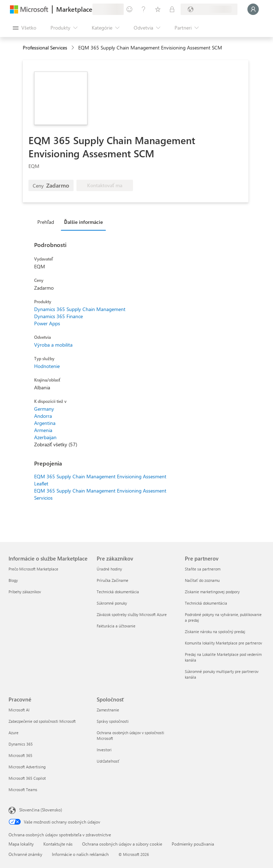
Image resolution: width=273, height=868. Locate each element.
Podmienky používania (193, 844)
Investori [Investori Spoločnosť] (104, 750)
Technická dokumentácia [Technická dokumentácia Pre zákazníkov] (118, 592)
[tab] (47, 222)
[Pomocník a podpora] (144, 9)
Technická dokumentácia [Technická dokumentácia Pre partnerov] (206, 603)
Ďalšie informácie (83, 222)
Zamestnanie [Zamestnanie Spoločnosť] (108, 710)
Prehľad (46, 222)
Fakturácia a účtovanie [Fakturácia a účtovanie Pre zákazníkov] (116, 626)
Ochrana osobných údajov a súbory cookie (122, 844)
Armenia (43, 430)
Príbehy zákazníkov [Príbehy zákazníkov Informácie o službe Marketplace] (25, 592)
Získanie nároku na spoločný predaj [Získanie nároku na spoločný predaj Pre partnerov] (215, 632)
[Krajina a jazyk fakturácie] (209, 9)
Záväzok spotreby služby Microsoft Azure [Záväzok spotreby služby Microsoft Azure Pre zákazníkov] (132, 614)
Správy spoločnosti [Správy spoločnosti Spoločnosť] (113, 721)
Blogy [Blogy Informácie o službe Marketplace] (13, 580)
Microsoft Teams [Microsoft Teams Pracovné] (23, 790)
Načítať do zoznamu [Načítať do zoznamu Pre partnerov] (202, 580)
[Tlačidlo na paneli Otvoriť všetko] (25, 28)
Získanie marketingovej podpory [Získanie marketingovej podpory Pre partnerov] (212, 592)
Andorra (43, 416)
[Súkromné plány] (172, 9)
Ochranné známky (25, 854)
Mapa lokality (21, 844)
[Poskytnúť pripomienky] (129, 9)
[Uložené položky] (158, 9)
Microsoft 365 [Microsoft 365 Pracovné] (20, 755)
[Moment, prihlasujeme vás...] (253, 9)
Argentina (45, 423)
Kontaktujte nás (58, 844)
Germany (44, 409)
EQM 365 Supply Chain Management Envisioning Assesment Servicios (100, 494)
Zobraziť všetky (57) (56, 444)
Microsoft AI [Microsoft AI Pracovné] (19, 710)
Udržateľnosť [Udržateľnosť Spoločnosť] (108, 761)
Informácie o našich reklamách (80, 854)
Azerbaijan (45, 437)
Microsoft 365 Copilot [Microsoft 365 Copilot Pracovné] (27, 778)
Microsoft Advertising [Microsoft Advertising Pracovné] (27, 767)
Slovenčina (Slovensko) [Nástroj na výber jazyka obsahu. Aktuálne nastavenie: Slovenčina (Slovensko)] (41, 810)
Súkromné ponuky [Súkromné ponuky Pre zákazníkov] (112, 603)
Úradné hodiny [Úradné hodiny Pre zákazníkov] (109, 569)
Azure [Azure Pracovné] (14, 733)
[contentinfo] (73, 48)
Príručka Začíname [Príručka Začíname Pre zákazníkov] (113, 580)
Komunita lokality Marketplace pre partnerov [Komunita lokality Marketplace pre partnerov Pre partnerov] (223, 643)
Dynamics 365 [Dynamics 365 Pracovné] (21, 744)
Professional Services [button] (45, 48)
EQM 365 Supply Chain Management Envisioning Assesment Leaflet (100, 480)
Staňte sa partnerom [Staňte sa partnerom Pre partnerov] (203, 569)
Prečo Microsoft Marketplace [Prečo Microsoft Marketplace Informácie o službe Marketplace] (33, 569)
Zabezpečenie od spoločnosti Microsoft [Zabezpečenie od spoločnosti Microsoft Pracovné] (42, 721)
